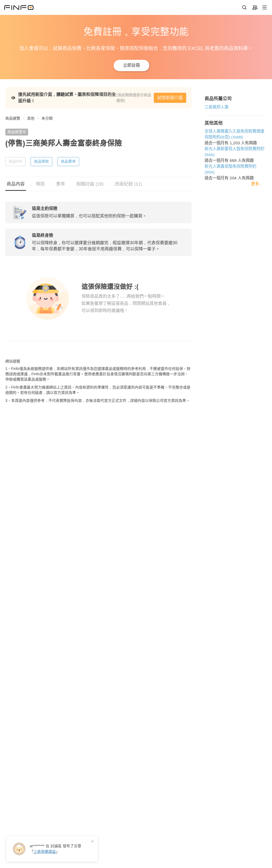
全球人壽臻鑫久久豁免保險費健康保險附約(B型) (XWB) (54, 498)
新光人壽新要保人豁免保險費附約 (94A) (41, 510)
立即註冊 (131, 65)
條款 (40, 181)
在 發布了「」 (56, 849)
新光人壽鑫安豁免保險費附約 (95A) (37, 521)
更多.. (256, 533)
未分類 (47, 116)
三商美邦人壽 (17, 473)
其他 (31, 116)
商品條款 (41, 159)
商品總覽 (13, 116)
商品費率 (68, 159)
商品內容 (16, 181)
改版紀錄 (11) (128, 181)
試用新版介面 (232, 96)
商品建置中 (17, 129)
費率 (61, 181)
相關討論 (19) (90, 181)
